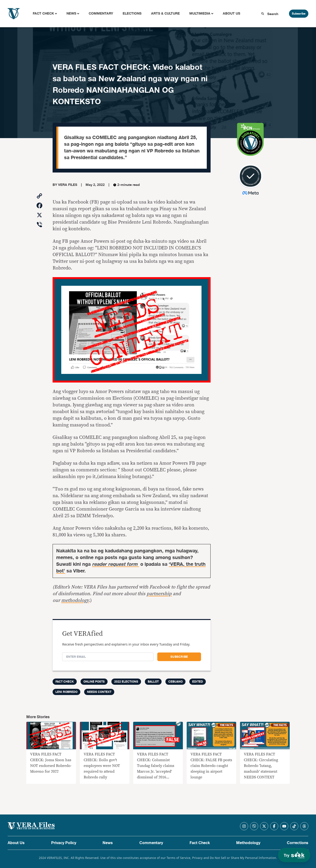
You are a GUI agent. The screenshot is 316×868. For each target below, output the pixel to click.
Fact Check (43, 13)
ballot (153, 682)
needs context (99, 692)
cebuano (175, 682)
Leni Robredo (66, 692)
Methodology (248, 843)
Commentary (101, 13)
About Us (232, 13)
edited (198, 682)
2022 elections (126, 682)
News (71, 13)
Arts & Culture (165, 13)
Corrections (298, 843)
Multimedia (200, 13)
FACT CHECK (65, 682)
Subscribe (299, 14)
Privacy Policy (64, 843)
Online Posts (94, 682)
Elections (132, 13)
